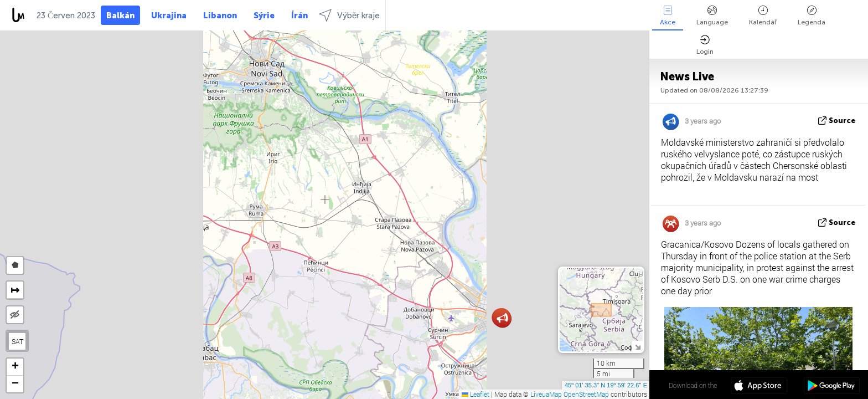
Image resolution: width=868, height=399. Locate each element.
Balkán (120, 16)
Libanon (220, 16)
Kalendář (763, 16)
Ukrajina (169, 16)
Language (712, 16)
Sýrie (264, 16)
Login (705, 45)
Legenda (812, 16)
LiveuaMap (546, 394)
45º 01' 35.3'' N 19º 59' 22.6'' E (606, 385)
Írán (299, 16)
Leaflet (476, 394)
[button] (502, 318)
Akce (668, 16)
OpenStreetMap (586, 394)
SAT (17, 341)
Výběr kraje (349, 15)
